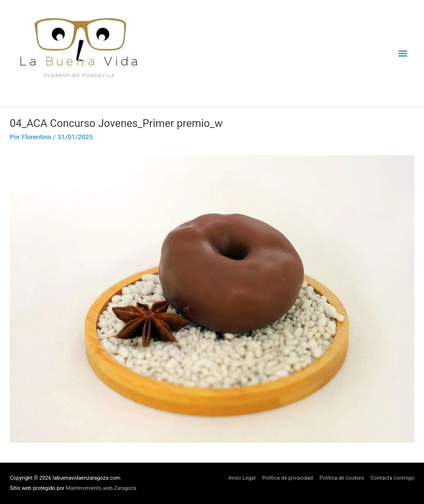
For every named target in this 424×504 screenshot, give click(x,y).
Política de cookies (342, 478)
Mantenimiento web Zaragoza (101, 488)
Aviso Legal (242, 478)
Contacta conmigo (392, 478)
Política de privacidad (287, 478)
